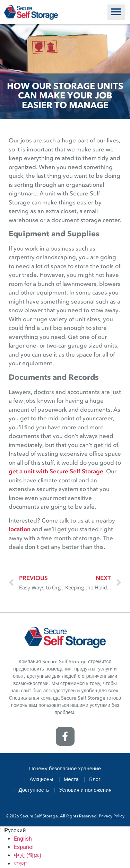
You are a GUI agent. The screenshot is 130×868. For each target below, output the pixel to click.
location (20, 530)
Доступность (34, 791)
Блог (95, 780)
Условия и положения (85, 791)
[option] (72, 839)
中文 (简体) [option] (28, 855)
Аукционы (41, 780)
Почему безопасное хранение (65, 769)
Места (71, 780)
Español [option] (24, 847)
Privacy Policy (112, 816)
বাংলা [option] (20, 864)
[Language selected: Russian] (65, 847)
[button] (116, 12)
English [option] (23, 839)
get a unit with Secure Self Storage (56, 472)
